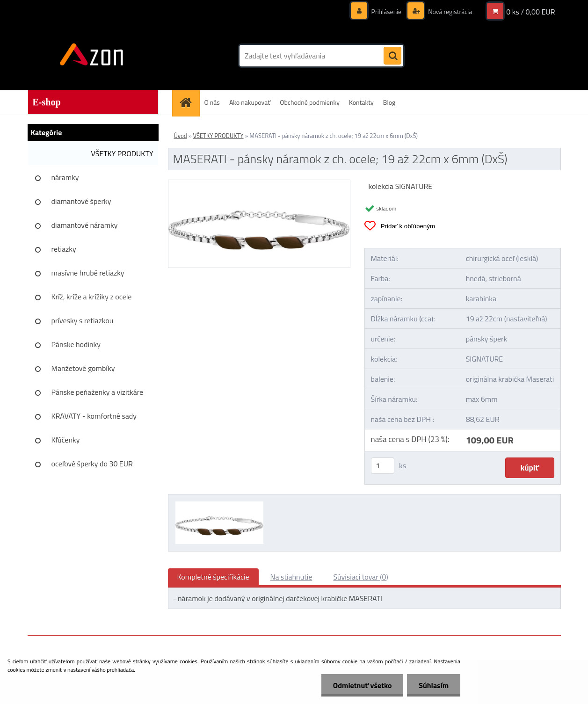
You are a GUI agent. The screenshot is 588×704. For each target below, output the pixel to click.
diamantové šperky (81, 201)
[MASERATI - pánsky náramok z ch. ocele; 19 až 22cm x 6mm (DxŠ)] (259, 184)
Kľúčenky (66, 440)
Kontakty (361, 102)
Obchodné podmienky (310, 102)
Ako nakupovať (250, 102)
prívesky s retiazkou (83, 320)
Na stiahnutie (291, 577)
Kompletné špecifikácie (213, 577)
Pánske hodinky (76, 344)
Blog (389, 102)
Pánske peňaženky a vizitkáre (98, 392)
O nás (212, 102)
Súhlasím (434, 685)
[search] (392, 56)
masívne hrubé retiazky (88, 273)
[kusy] (383, 466)
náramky (65, 177)
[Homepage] (189, 102)
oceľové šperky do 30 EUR (92, 464)
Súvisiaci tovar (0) (360, 577)
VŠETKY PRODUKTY (122, 153)
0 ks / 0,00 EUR (530, 12)
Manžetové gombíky (83, 368)
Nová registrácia (449, 11)
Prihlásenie (387, 11)
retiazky (64, 249)
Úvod (181, 136)
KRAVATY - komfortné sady (94, 416)
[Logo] (92, 56)
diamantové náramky (85, 225)
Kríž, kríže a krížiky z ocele (92, 297)
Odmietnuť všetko (362, 685)
